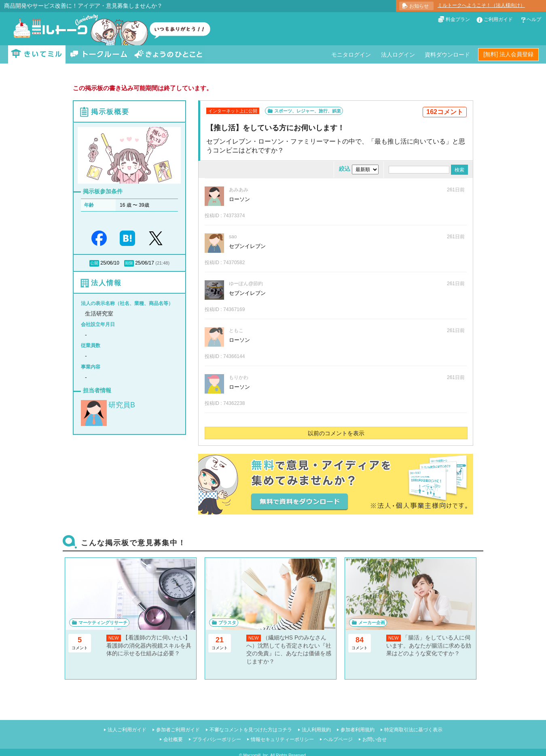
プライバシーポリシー (217, 739)
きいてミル (37, 54)
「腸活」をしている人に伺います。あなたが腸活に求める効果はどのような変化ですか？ (429, 645)
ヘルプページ (338, 739)
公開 (94, 263)
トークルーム (99, 54)
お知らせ (419, 6)
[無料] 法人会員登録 (508, 54)
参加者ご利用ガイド (178, 730)
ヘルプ (534, 19)
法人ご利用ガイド (127, 730)
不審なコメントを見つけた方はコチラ (251, 730)
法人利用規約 (316, 730)
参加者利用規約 (358, 730)
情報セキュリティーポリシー (282, 739)
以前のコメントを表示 (336, 433)
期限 (129, 263)
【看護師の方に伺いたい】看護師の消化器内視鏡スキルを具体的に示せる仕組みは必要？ (149, 645)
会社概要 (173, 739)
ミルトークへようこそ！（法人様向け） (481, 5)
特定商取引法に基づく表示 (413, 730)
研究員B (122, 405)
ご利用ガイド (498, 19)
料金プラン (458, 19)
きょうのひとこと (168, 54)
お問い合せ (375, 739)
